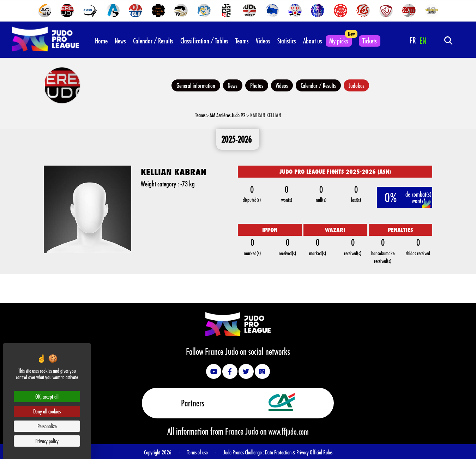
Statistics (287, 40)
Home (101, 40)
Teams (242, 40)
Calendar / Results (153, 40)
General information (192, 85)
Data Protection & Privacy (287, 451)
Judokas (360, 85)
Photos (256, 85)
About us (313, 40)
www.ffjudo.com (289, 430)
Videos (263, 40)
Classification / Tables (204, 40)
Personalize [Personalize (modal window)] (47, 426)
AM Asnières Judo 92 (228, 115)
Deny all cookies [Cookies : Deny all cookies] (47, 411)
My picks (339, 40)
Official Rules (321, 451)
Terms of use (197, 451)
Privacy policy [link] (47, 441)
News (120, 40)
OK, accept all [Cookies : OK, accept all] (47, 396)
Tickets (370, 40)
